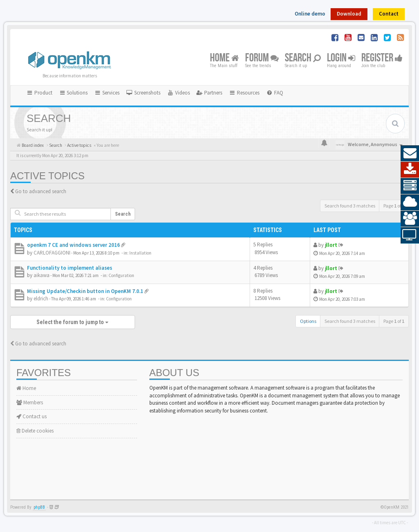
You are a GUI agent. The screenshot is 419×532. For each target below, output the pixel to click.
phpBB (39, 507)
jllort (331, 245)
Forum (262, 58)
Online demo (310, 14)
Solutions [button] (73, 93)
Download (349, 14)
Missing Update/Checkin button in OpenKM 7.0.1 (85, 291)
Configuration (121, 275)
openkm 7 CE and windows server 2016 (73, 245)
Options (308, 321)
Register (382, 58)
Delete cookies (35, 431)
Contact (389, 14)
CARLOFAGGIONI (52, 253)
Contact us (32, 416)
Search (303, 58)
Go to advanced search (41, 191)
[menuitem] (143, 93)
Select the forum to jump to (72, 322)
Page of (394, 206)
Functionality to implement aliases (70, 268)
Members (30, 402)
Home (224, 58)
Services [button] (107, 93)
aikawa (42, 275)
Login (341, 58)
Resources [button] (244, 93)
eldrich (41, 299)
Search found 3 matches (350, 206)
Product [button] (39, 93)
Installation (140, 253)
